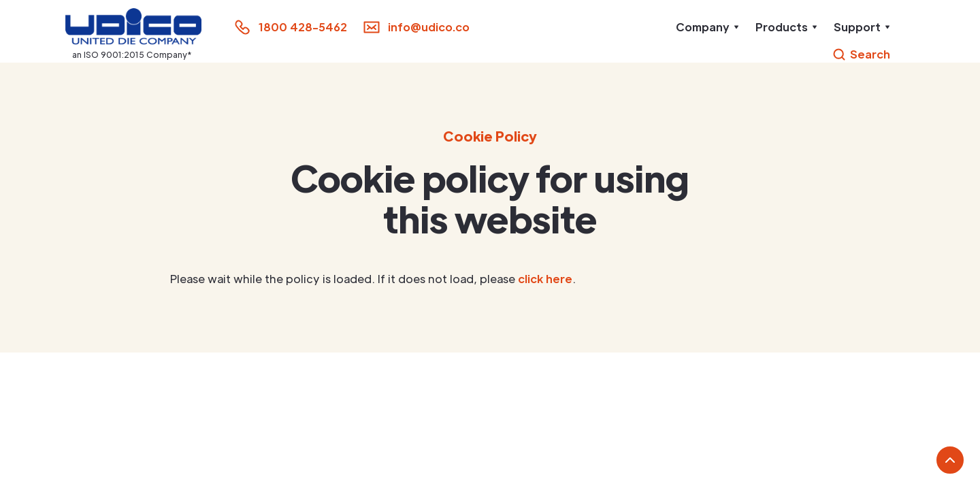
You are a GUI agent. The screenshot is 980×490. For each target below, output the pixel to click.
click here (545, 279)
